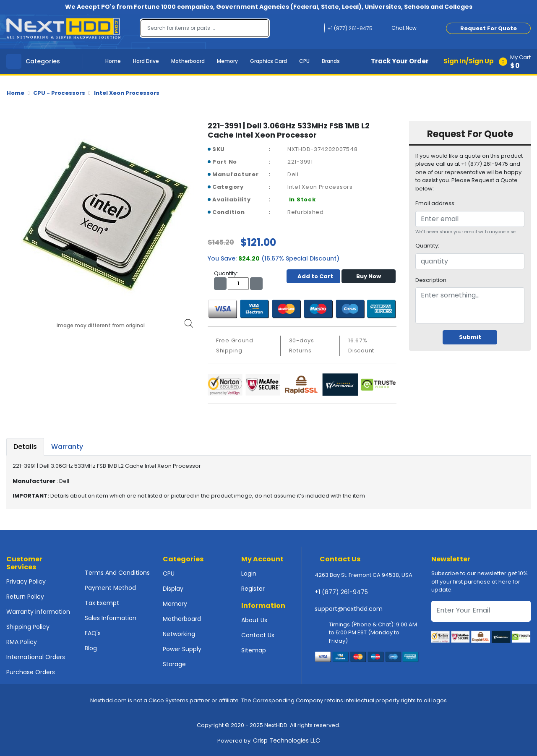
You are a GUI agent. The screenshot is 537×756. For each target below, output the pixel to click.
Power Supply (182, 649)
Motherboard (188, 61)
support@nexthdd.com (349, 609)
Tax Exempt (102, 603)
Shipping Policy (28, 627)
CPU (304, 61)
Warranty (67, 447)
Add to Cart (313, 276)
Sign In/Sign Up (469, 61)
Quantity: (427, 246)
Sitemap (254, 650)
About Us (254, 620)
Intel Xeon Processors (127, 93)
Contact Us (258, 635)
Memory (227, 61)
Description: (431, 280)
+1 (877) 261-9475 (341, 592)
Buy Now (369, 276)
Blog (91, 648)
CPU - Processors (59, 93)
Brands (331, 61)
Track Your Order (400, 61)
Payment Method (110, 588)
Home (113, 61)
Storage (174, 664)
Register (253, 589)
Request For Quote (489, 28)
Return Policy (25, 597)
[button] (517, 61)
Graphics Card (268, 61)
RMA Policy (22, 642)
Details (25, 447)
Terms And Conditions (117, 573)
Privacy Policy (26, 581)
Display (173, 589)
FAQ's (93, 633)
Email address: (435, 203)
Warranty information (38, 612)
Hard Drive (146, 61)
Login (249, 574)
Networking (179, 634)
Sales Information (111, 618)
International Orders (36, 657)
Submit (470, 337)
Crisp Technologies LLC (287, 740)
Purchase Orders (31, 672)
